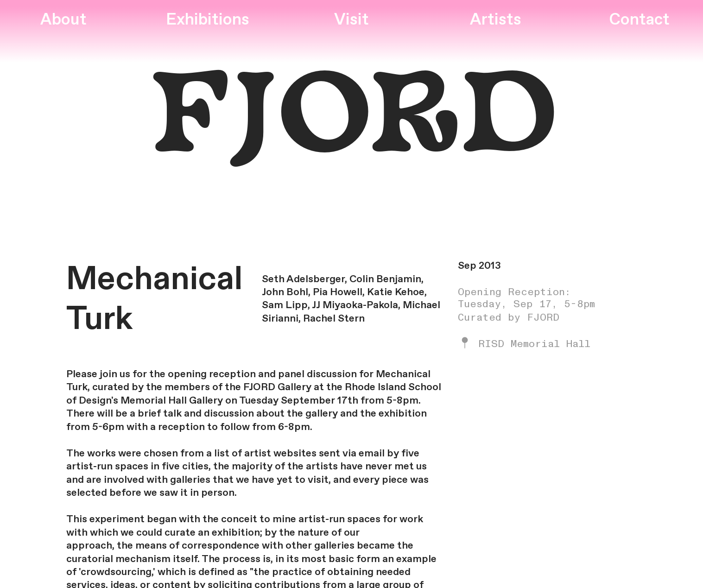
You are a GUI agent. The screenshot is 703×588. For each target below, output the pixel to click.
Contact (639, 20)
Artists (496, 20)
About (63, 20)
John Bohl (285, 292)
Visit (351, 20)
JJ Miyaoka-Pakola (355, 305)
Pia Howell (338, 292)
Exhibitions (208, 20)
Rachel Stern (334, 319)
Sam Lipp (285, 305)
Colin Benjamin (385, 279)
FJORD (352, 122)
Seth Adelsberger (303, 279)
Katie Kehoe (396, 292)
